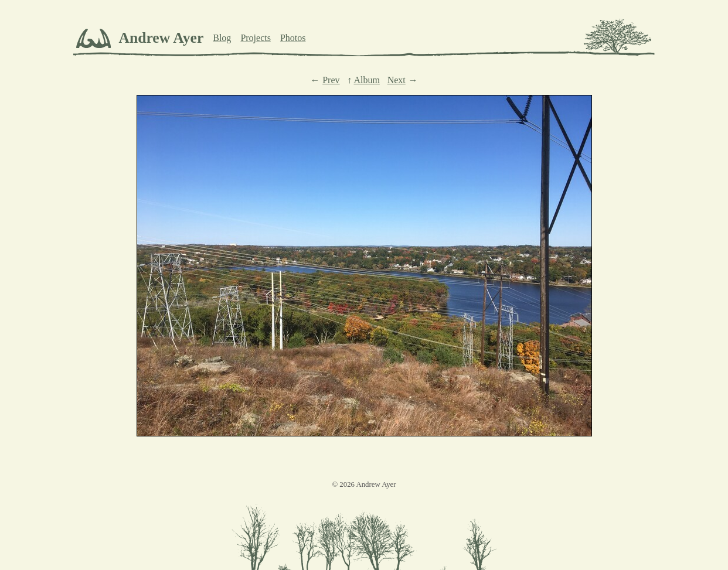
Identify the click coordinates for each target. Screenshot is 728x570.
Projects (256, 38)
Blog (222, 38)
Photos (293, 38)
